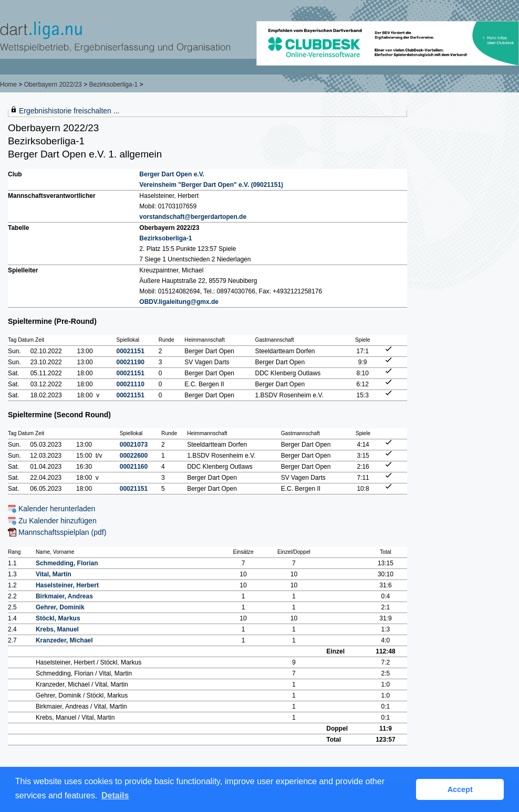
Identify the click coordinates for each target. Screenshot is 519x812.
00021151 (131, 351)
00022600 (134, 456)
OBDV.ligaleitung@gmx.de (179, 302)
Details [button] (115, 795)
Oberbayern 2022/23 (53, 85)
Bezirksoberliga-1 (113, 85)
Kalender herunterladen (57, 509)
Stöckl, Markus (58, 618)
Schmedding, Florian (67, 563)
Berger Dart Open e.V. (172, 174)
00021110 (131, 384)
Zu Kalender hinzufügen (58, 521)
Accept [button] (460, 789)
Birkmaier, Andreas (64, 596)
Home (8, 85)
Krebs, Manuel (57, 629)
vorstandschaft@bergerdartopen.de (193, 217)
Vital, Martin (54, 574)
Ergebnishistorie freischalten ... (69, 111)
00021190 (131, 362)
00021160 (134, 467)
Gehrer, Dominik (60, 607)
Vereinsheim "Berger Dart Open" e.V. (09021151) (211, 185)
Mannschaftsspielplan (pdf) (62, 532)
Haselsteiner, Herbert (67, 585)
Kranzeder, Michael (64, 640)
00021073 (134, 445)
